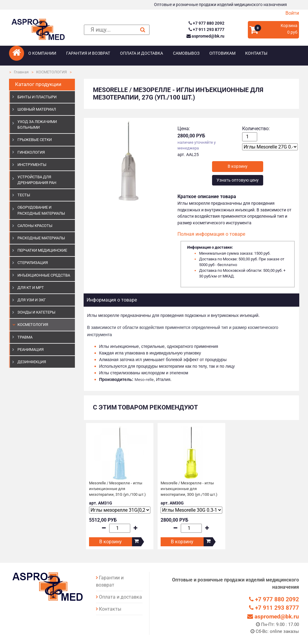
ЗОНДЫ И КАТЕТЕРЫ (36, 312)
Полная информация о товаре (211, 234)
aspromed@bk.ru (205, 36)
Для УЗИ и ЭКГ (32, 300)
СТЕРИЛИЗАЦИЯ (33, 263)
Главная (21, 72)
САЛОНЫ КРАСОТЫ (35, 226)
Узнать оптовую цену (238, 180)
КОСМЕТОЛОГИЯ (51, 72)
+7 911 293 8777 (206, 30)
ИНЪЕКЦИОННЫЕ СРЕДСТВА (44, 275)
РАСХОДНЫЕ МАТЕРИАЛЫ (41, 238)
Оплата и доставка (142, 53)
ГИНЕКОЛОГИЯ (31, 152)
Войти (292, 13)
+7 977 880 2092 (206, 23)
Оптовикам (222, 53)
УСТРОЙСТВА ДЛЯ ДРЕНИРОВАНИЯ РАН (37, 180)
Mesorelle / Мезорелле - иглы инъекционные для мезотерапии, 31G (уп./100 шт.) (117, 489)
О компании (42, 53)
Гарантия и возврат (88, 53)
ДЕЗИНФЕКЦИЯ (32, 362)
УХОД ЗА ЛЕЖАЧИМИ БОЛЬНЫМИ (37, 124)
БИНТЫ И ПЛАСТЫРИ (37, 97)
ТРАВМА (25, 337)
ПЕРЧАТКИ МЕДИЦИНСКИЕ (42, 250)
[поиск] (117, 30)
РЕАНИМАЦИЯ (31, 350)
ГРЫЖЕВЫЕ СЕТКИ (35, 140)
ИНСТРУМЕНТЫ (32, 165)
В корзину (111, 542)
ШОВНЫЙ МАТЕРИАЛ (37, 109)
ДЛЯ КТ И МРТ (31, 288)
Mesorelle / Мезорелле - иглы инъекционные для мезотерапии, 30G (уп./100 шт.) (189, 489)
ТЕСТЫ (24, 195)
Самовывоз (186, 53)
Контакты (256, 53)
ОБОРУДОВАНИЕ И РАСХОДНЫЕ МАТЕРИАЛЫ (41, 210)
